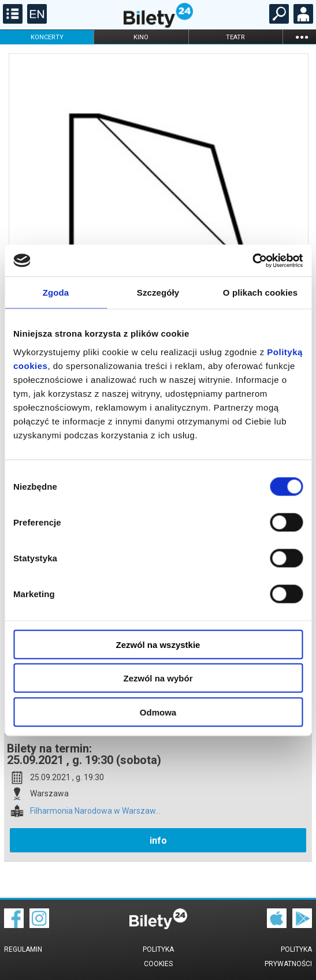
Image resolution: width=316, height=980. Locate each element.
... (302, 37)
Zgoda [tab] (56, 292)
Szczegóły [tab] (158, 292)
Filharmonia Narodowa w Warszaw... (95, 811)
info (158, 841)
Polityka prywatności (288, 957)
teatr (235, 37)
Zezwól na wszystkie (158, 644)
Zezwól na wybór (158, 678)
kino (141, 37)
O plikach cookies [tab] (260, 292)
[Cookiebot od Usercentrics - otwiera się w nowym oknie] (252, 260)
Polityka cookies (158, 957)
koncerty (47, 37)
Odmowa (158, 712)
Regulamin (23, 949)
